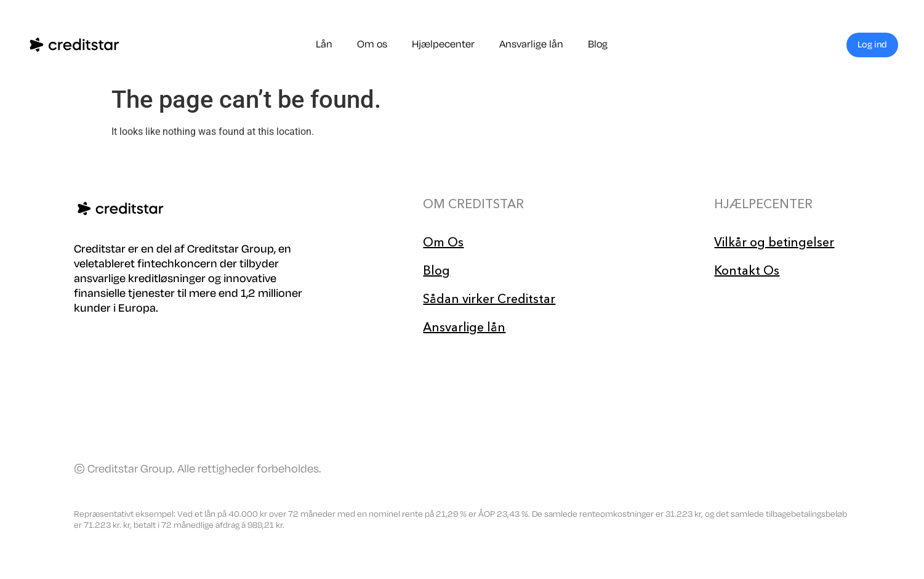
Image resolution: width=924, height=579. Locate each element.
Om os (372, 44)
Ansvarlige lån (531, 44)
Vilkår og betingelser (774, 242)
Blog (598, 44)
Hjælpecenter (443, 44)
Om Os (443, 242)
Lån (324, 44)
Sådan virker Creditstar (489, 299)
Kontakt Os (747, 270)
